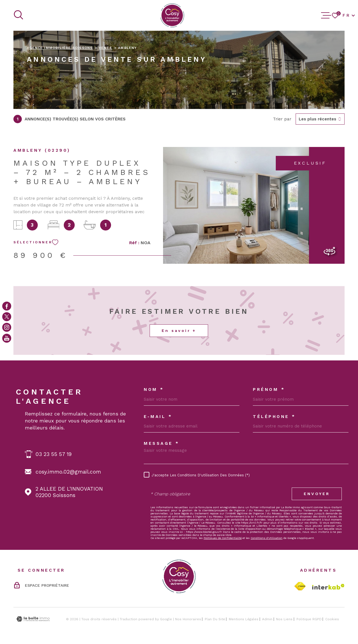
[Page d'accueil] (172, 15)
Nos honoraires (188, 619)
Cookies (332, 619)
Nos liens (284, 619)
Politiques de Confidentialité (223, 538)
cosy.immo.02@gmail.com (68, 472)
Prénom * (269, 390)
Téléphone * (274, 417)
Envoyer (317, 494)
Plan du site (215, 619)
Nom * (154, 390)
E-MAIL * (158, 417)
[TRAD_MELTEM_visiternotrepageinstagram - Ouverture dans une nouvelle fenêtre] (7, 327)
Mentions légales (244, 619)
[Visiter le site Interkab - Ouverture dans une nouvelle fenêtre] (328, 587)
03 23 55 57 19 (54, 454)
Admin (267, 619)
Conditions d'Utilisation (267, 538)
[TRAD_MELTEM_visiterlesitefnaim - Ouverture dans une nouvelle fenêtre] (300, 586)
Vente (105, 48)
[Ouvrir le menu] (326, 15)
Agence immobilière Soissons (60, 48)
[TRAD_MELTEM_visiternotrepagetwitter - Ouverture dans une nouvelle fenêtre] (7, 317)
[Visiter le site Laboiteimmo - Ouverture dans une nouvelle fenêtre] (33, 619)
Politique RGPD (309, 619)
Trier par (282, 119)
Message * (162, 444)
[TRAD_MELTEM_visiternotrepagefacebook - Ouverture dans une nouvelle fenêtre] (7, 306)
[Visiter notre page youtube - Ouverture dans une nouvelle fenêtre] (7, 338)
